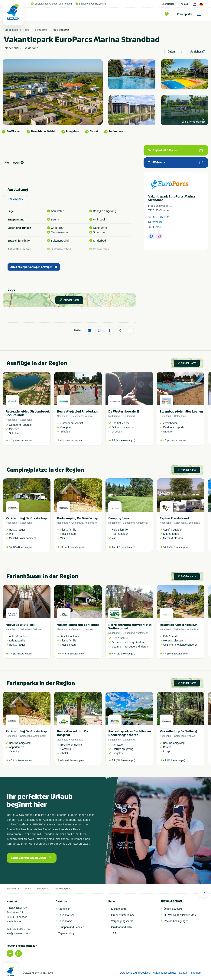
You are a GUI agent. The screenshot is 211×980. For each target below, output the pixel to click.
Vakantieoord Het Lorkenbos (78, 625)
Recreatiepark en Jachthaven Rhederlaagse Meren (130, 733)
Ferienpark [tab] (15, 199)
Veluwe (89, 416)
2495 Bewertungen (177, 547)
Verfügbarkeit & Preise (175, 150)
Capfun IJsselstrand (174, 518)
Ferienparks (190, 14)
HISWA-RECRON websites (180, 915)
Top (203, 891)
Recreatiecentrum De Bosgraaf (73, 733)
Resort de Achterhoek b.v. (179, 625)
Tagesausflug (66, 933)
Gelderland (26, 420)
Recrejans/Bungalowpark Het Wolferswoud (130, 627)
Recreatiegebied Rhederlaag (78, 411)
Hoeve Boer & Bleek (20, 625)
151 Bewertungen (125, 654)
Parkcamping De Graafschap (26, 518)
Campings (64, 909)
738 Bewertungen (125, 760)
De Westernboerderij (124, 411)
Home (26, 30)
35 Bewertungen (176, 760)
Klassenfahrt (118, 909)
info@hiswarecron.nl (19, 933)
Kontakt (185, 4)
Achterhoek (91, 523)
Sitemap (196, 973)
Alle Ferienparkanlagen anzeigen (34, 267)
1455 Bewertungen (177, 654)
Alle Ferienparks (61, 30)
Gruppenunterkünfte (123, 915)
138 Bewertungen (23, 654)
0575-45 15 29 (162, 217)
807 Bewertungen (74, 760)
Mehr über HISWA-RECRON (31, 858)
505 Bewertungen (125, 441)
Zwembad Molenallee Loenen (181, 411)
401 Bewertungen (125, 547)
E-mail (157, 227)
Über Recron (168, 4)
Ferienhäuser (66, 915)
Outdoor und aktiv (122, 927)
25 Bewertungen (73, 441)
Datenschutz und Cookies (135, 973)
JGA (114, 933)
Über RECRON (173, 909)
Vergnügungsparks (122, 921)
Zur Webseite (175, 163)
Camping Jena (119, 518)
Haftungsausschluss (165, 973)
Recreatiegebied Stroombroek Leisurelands (28, 413)
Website (158, 222)
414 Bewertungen (23, 547)
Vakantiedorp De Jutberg (178, 731)
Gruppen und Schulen (71, 927)
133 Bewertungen (177, 441)
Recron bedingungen (176, 921)
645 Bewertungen (23, 441)
